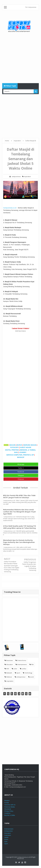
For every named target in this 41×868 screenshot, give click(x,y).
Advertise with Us (10, 805)
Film (32, 664)
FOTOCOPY (15, 447)
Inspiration (8, 835)
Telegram (21, 475)
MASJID (13, 445)
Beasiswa (9, 660)
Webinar (9, 677)
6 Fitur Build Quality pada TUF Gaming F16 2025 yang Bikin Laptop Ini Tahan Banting (19, 527)
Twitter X (21, 468)
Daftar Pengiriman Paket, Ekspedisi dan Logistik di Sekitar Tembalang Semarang (29, 566)
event (32, 677)
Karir (6, 842)
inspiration (27, 176)
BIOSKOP (21, 457)
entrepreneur (21, 677)
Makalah (9, 673)
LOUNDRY (23, 452)
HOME (6, 445)
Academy (7, 813)
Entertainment (22, 664)
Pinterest (21, 479)
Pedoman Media (10, 807)
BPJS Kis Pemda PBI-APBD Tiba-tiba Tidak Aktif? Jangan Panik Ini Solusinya (19, 496)
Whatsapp (21, 464)
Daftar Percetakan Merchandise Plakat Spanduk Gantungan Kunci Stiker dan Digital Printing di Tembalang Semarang (11, 567)
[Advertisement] (20, 60)
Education (10, 664)
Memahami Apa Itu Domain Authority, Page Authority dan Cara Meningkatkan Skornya (19, 542)
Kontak (7, 803)
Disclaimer (8, 809)
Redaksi (7, 801)
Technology (28, 673)
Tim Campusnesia (31, 7)
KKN (8, 669)
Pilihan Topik (10, 86)
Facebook (21, 472)
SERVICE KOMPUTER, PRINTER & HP (20, 455)
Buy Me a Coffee (10, 815)
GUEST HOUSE (26, 447)
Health (6, 837)
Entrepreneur (9, 831)
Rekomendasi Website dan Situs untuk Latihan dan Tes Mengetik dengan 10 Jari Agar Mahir (19, 512)
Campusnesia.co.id (10, 208)
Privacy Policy (9, 811)
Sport (18, 673)
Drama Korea (22, 660)
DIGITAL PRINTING (12, 450)
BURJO (19, 445)
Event (6, 839)
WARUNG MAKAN (30, 445)
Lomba (24, 669)
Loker (15, 669)
